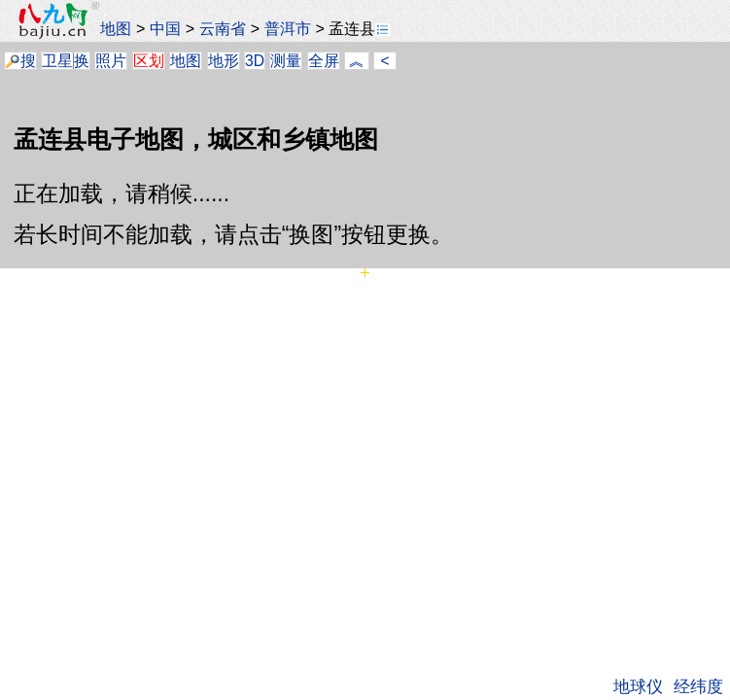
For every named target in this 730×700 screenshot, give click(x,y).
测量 (286, 61)
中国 (165, 28)
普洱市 (288, 28)
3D (255, 61)
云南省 (223, 28)
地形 (224, 61)
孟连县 (359, 28)
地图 (116, 28)
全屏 (324, 61)
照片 (111, 61)
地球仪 (638, 686)
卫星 (57, 61)
